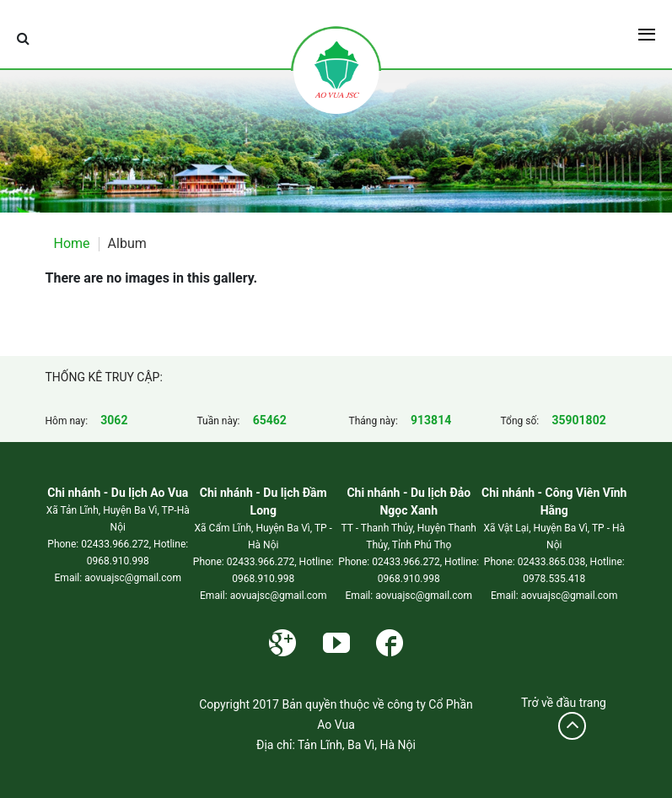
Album (127, 243)
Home (72, 243)
